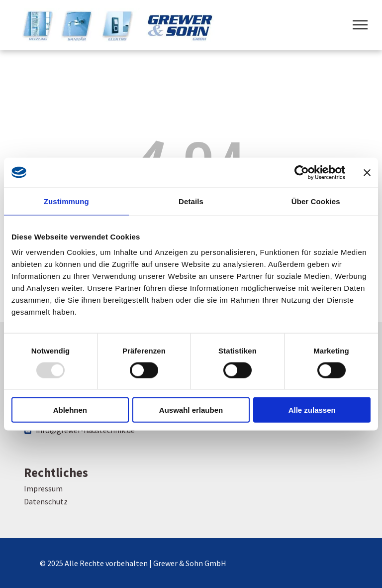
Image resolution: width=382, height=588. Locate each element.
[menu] (360, 25)
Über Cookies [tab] (316, 201)
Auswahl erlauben (191, 410)
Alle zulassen (312, 410)
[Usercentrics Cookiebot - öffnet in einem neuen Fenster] (302, 172)
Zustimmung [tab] (66, 201)
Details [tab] (191, 201)
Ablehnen (70, 410)
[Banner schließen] (367, 172)
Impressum (43, 488)
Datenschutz (46, 501)
